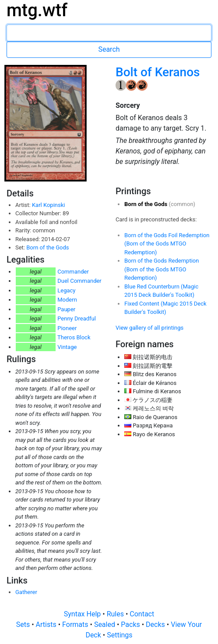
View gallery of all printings (149, 328)
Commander (73, 272)
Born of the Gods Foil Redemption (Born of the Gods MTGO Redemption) (167, 244)
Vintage (67, 347)
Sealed (105, 624)
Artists (47, 624)
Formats (76, 624)
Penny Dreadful (77, 318)
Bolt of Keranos (158, 72)
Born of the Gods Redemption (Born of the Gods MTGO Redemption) (162, 269)
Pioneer (67, 328)
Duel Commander (79, 281)
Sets (24, 624)
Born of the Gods (47, 247)
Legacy (66, 290)
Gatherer (26, 592)
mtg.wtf (37, 10)
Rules (116, 614)
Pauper (66, 309)
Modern (67, 300)
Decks (156, 624)
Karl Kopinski (49, 205)
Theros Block (74, 337)
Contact (142, 614)
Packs (131, 624)
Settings (120, 635)
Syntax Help (83, 614)
